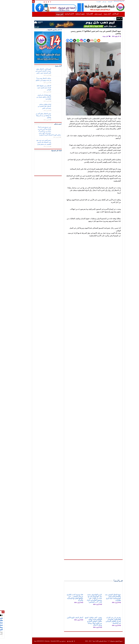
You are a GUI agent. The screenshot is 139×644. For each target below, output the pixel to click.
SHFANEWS (31, 641)
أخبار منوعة (51, 14)
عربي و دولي (89, 14)
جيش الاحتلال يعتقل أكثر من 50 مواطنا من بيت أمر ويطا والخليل (35, 116)
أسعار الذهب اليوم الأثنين (66, 618)
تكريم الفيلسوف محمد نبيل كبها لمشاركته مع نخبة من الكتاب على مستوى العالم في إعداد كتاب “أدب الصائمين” (85, 598)
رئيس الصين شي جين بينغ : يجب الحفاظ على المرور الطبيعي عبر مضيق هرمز (35, 142)
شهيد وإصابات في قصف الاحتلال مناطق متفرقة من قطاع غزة (35, 97)
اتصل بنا (90, 2)
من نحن (95, 2)
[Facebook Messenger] (62, 41)
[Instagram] (73, 41)
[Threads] (79, 41)
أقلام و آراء (81, 14)
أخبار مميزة (98, 14)
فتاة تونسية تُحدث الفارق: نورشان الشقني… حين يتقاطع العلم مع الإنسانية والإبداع (66, 597)
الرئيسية (101, 2)
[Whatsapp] (69, 41)
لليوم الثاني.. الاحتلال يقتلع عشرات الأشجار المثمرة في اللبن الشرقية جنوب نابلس (34, 71)
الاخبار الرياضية (60, 14)
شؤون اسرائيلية (71, 14)
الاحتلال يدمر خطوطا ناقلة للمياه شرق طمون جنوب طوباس (35, 88)
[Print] (90, 41)
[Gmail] (83, 41)
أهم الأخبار (106, 14)
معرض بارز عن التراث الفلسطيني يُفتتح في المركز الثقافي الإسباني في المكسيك (104, 620)
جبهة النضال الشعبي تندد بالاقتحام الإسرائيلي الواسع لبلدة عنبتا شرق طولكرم (104, 597)
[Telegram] (76, 41)
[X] (66, 41)
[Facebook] (59, 41)
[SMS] (86, 41)
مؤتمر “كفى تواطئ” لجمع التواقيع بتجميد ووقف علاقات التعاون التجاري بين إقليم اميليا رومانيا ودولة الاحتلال (85, 621)
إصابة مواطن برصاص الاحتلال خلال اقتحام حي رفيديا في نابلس (36, 106)
